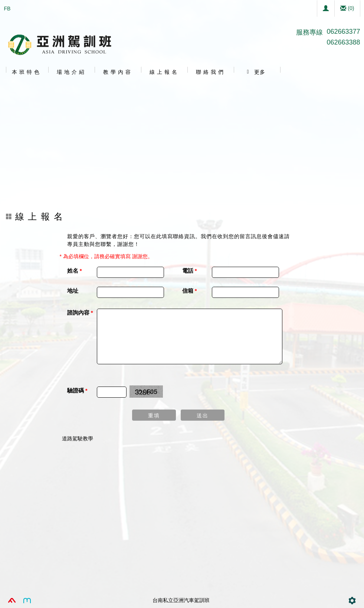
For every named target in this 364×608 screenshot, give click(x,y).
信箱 (190, 291)
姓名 (75, 271)
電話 (190, 271)
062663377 (343, 32)
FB (7, 9)
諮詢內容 (80, 313)
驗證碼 (77, 390)
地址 (73, 291)
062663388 (343, 42)
